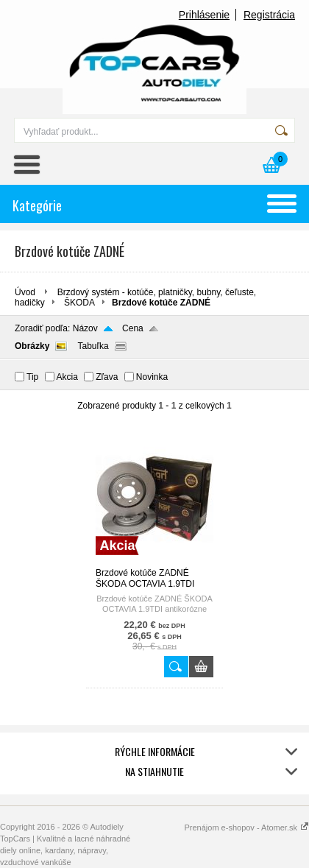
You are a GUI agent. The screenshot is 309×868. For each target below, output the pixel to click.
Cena (133, 328)
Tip (32, 377)
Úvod (25, 292)
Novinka (152, 377)
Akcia (67, 377)
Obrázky (32, 346)
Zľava (107, 377)
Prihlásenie (204, 15)
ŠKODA (79, 303)
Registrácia (269, 15)
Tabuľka (93, 346)
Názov (85, 328)
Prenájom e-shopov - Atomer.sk (246, 828)
